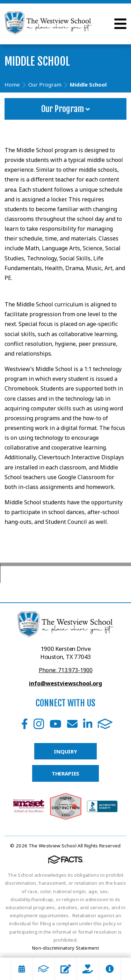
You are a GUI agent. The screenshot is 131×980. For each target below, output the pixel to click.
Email (72, 724)
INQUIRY (65, 751)
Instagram (39, 724)
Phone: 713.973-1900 (66, 670)
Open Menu (120, 24)
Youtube (56, 724)
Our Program (65, 109)
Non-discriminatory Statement (65, 948)
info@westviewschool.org (65, 683)
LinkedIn (88, 724)
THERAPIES (66, 773)
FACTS (105, 724)
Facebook (25, 724)
